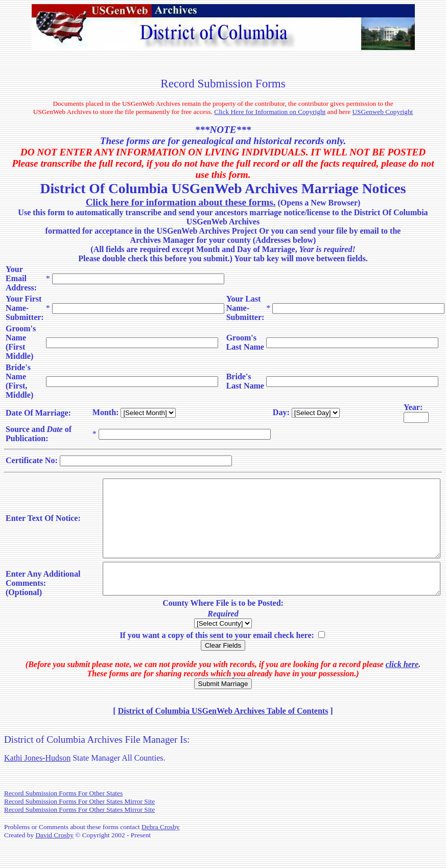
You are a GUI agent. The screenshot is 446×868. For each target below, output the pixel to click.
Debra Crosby (160, 851)
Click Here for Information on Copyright (270, 112)
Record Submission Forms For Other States (63, 818)
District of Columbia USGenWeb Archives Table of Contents (223, 735)
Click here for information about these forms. (181, 202)
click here (402, 689)
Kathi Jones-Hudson (37, 782)
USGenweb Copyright (382, 112)
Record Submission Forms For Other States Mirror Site (79, 826)
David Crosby (54, 860)
